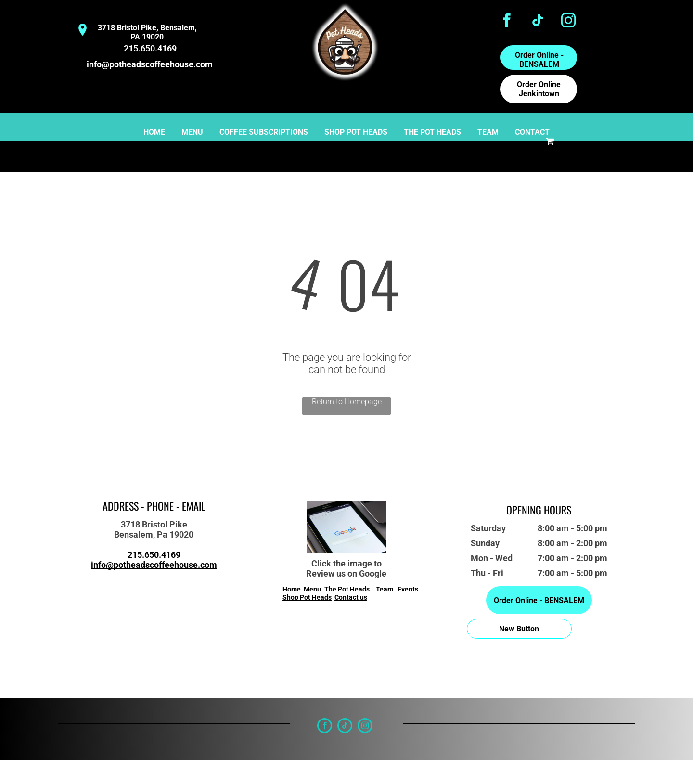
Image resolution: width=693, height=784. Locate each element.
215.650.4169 (150, 48)
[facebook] (507, 22)
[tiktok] (538, 22)
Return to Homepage (347, 402)
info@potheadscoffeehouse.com (150, 64)
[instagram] (569, 22)
